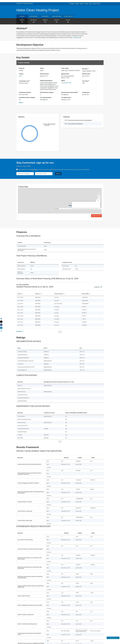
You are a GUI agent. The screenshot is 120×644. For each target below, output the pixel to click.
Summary (22, 16)
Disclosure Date (44, 74)
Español (81, 4)
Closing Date (86, 92)
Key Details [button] (34, 21)
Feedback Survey (113, 638)
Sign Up (58, 174)
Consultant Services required (27, 97)
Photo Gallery (68, 16)
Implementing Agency (46, 81)
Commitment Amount (25, 92)
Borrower (85, 69)
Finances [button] (45, 21)
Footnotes (19, 331)
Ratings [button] (57, 21)
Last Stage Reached (46, 97)
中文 (99, 4)
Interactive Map (96, 216)
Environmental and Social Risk (69, 92)
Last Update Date (66, 97)
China (20, 76)
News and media (57, 16)
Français (86, 4)
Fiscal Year (86, 81)
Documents (45, 16)
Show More (77, 37)
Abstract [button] (22, 21)
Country (21, 74)
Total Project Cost (24, 81)
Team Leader (65, 68)
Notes (21, 103)
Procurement (34, 16)
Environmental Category (47, 92)
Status (42, 68)
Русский (95, 4)
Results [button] (68, 21)
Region (63, 81)
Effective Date (86, 74)
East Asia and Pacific (66, 83)
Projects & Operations (28, 3)
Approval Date (65, 74)
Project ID (22, 68)
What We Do (19, 3)
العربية (90, 4)
